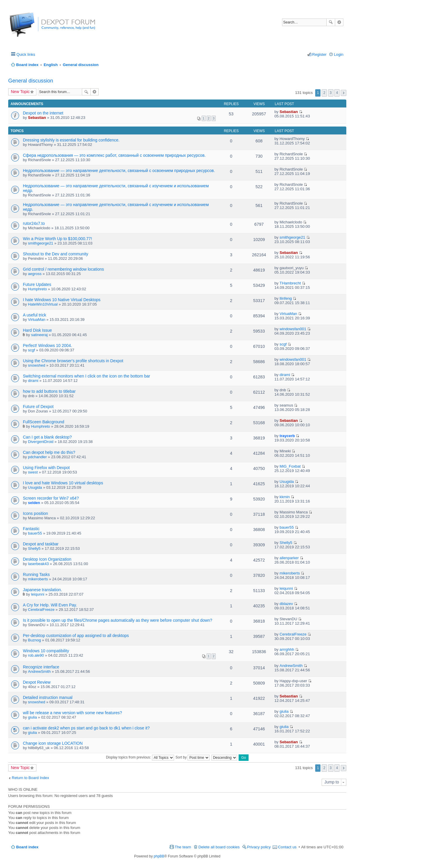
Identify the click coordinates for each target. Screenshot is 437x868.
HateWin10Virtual (43, 304)
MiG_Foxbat (290, 466)
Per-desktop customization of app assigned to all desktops (76, 636)
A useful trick (34, 315)
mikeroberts (38, 579)
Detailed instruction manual (48, 697)
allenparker (289, 558)
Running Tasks (36, 574)
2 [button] (324, 93)
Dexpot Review (37, 682)
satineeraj (39, 335)
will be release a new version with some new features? (72, 713)
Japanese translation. (42, 590)
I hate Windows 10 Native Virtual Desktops (62, 300)
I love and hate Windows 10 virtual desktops (63, 483)
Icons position (36, 513)
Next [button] (344, 93)
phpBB (159, 856)
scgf (31, 350)
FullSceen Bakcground (44, 422)
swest (33, 472)
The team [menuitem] (183, 847)
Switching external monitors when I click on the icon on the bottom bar (86, 376)
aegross (35, 274)
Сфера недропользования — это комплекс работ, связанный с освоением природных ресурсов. (114, 155)
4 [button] (337, 93)
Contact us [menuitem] (287, 847)
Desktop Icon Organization (47, 559)
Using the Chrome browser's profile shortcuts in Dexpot (73, 361)
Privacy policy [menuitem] (259, 847)
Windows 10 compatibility (46, 651)
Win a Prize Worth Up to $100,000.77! (58, 239)
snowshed (37, 365)
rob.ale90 (36, 655)
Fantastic (31, 529)
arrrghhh (287, 649)
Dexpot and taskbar (41, 544)
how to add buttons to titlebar (49, 391)
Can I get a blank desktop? (47, 437)
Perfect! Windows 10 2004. (47, 345)
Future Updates (37, 284)
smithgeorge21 (41, 243)
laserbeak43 (38, 564)
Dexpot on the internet (43, 113)
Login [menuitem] (339, 54)
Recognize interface (41, 667)
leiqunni (38, 594)
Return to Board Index (30, 778)
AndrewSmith (39, 671)
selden (34, 503)
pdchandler (37, 457)
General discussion (31, 81)
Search (331, 22)
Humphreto (37, 289)
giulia (32, 717)
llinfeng (286, 298)
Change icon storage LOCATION (53, 743)
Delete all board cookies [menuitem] (219, 847)
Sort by (193, 757)
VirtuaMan (37, 320)
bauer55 (35, 533)
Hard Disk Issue (37, 330)
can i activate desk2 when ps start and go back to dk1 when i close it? (86, 728)
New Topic (20, 92)
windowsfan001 (293, 329)
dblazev (286, 604)
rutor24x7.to (34, 223)
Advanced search (339, 22)
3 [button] (331, 93)
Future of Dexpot (38, 407)
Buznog (34, 640)
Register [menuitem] (319, 54)
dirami (33, 381)
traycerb (287, 436)
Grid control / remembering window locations (63, 269)
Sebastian (37, 118)
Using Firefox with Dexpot (46, 468)
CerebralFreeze (41, 610)
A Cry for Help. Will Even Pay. (50, 605)
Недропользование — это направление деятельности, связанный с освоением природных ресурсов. (119, 171)
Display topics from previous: (140, 757)
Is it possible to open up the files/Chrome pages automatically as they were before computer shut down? (118, 620)
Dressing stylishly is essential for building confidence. (71, 140)
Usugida (35, 487)
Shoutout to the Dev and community (56, 254)
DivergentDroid (41, 442)
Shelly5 (34, 548)
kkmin (285, 497)
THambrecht (290, 283)
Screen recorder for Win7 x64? (51, 498)
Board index (27, 847)
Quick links (26, 54)
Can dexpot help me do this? (49, 452)
